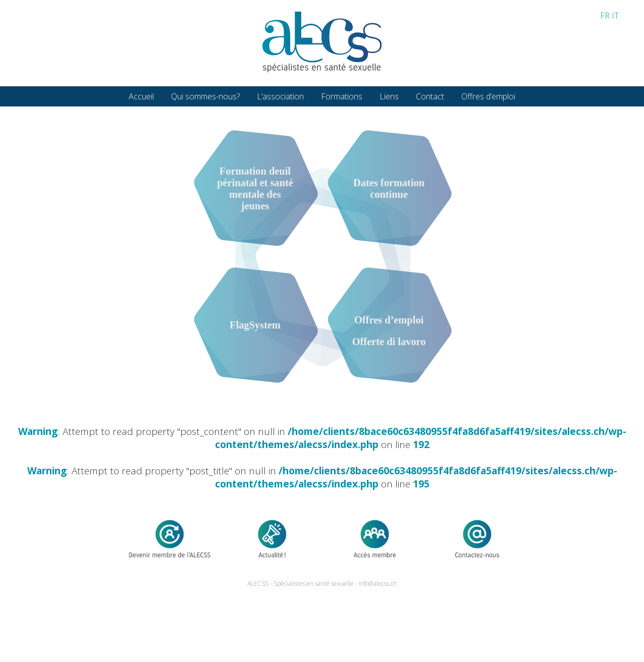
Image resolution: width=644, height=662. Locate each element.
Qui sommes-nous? (205, 96)
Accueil (141, 96)
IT (615, 16)
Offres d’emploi (488, 96)
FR (605, 16)
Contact (430, 96)
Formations (342, 96)
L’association (280, 96)
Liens (389, 96)
